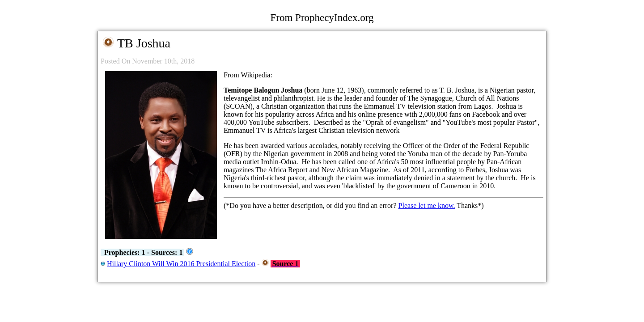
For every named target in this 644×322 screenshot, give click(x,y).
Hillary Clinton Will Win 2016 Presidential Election (181, 264)
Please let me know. (427, 205)
